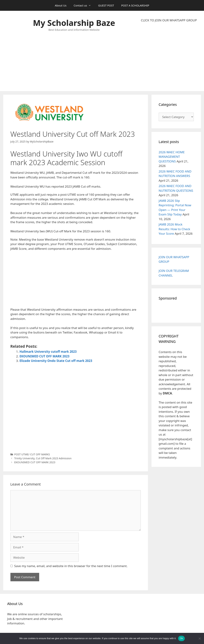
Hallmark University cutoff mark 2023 (48, 352)
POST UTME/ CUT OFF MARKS (32, 454)
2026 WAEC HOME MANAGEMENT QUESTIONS (172, 157)
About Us (61, 5)
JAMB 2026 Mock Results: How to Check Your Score (175, 229)
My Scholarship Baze (74, 23)
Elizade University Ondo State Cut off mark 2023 (56, 361)
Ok (181, 638)
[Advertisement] (169, 57)
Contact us (84, 5)
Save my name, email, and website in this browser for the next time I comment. (71, 566)
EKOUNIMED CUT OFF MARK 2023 (45, 356)
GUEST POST (106, 5)
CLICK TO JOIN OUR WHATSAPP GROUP (169, 20)
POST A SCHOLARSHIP (135, 5)
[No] (200, 638)
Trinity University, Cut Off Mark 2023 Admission (43, 458)
